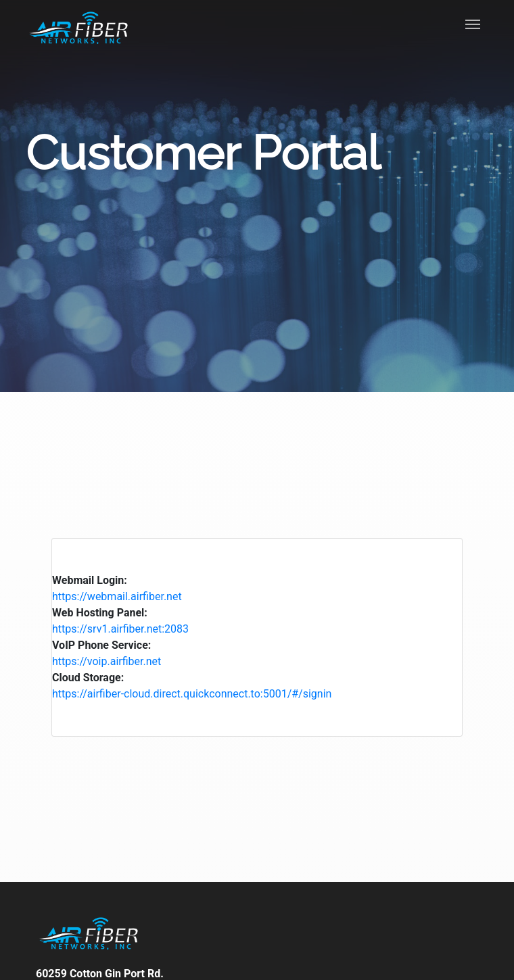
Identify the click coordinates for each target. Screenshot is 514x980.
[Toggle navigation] (473, 26)
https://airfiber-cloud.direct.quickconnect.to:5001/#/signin (192, 694)
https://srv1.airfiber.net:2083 (120, 629)
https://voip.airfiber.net (107, 661)
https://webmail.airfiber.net (117, 596)
